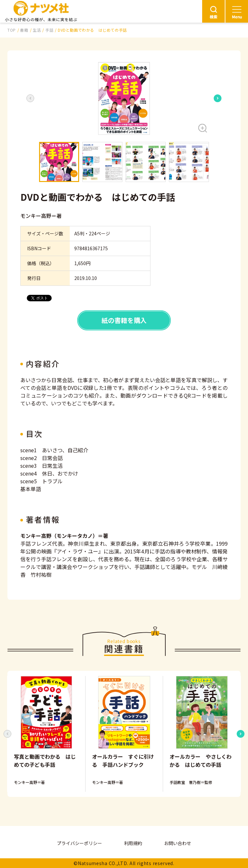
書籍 (24, 30)
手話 (49, 30)
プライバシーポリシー (79, 843)
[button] (124, 98)
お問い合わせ (178, 843)
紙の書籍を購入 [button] (124, 320)
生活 (37, 30)
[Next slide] (218, 98)
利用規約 (133, 843)
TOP (12, 30)
